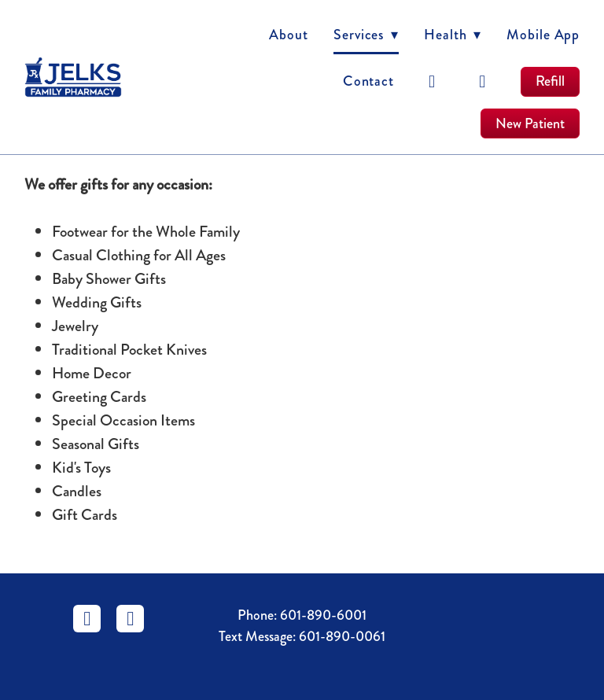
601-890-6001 (323, 615)
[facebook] (433, 82)
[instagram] (483, 82)
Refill (550, 81)
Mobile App (543, 35)
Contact (368, 81)
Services (366, 35)
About (289, 35)
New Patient (530, 123)
